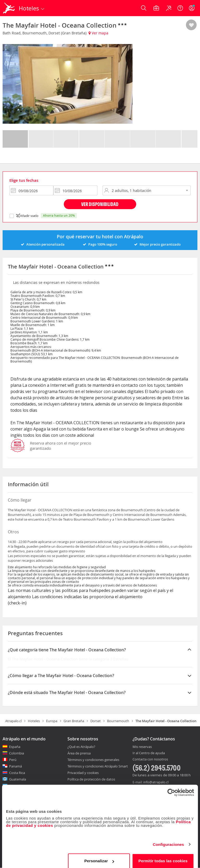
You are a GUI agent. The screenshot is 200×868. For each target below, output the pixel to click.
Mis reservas (142, 747)
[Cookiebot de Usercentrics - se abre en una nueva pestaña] (171, 788)
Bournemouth (118, 721)
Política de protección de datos (91, 779)
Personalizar (99, 856)
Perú (13, 760)
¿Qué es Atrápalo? (81, 747)
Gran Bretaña (74, 721)
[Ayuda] (180, 8)
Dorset (96, 721)
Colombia (17, 753)
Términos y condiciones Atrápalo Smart (98, 766)
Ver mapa (98, 33)
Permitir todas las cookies (163, 856)
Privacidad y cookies (83, 773)
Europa (52, 721)
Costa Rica (17, 773)
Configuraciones (168, 840)
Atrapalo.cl (13, 721)
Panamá (15, 766)
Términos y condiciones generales (93, 760)
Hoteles (34, 721)
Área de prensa (79, 753)
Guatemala (18, 779)
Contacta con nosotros (150, 759)
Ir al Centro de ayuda (149, 753)
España (15, 747)
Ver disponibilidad (100, 204)
